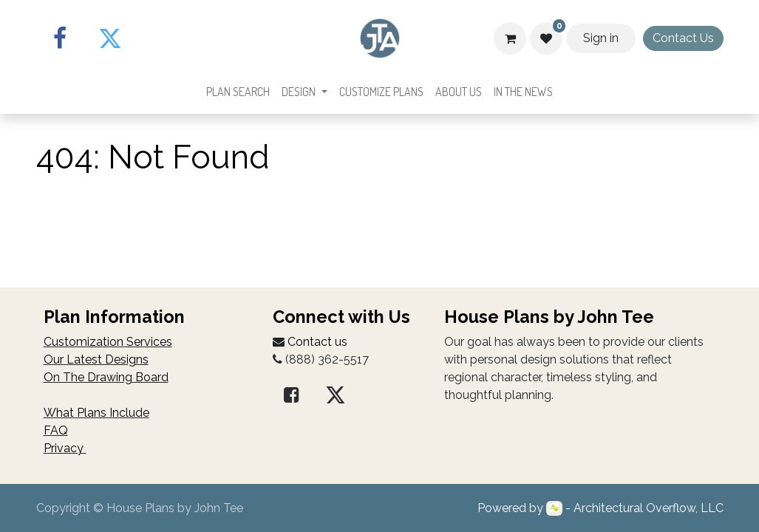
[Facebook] (60, 38)
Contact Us (683, 38)
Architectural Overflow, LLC (649, 508)
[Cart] (510, 38)
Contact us (317, 342)
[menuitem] (238, 92)
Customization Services (108, 342)
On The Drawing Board (106, 377)
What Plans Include (96, 413)
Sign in (601, 38)
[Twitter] (110, 38)
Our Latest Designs (96, 359)
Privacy (64, 448)
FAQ (56, 430)
